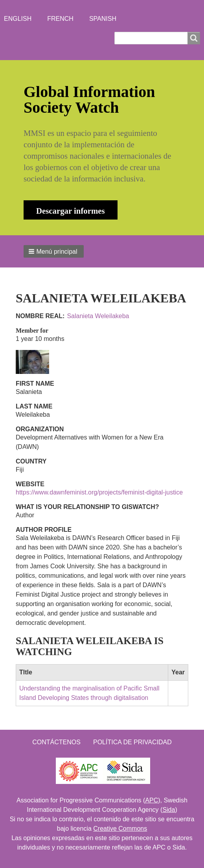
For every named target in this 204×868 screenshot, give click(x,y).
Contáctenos (56, 742)
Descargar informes (71, 211)
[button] (54, 251)
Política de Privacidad (132, 742)
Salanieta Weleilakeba (98, 316)
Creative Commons (120, 829)
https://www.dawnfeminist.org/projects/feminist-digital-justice (99, 492)
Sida (169, 810)
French (60, 19)
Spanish (103, 19)
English (18, 19)
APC (152, 800)
